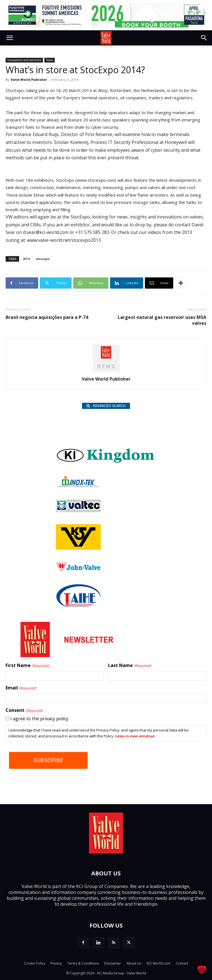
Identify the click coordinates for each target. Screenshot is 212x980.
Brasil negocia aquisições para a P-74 (47, 317)
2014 (26, 259)
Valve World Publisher (29, 80)
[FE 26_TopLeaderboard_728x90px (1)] (106, 15)
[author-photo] (106, 371)
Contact (182, 963)
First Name (27, 666)
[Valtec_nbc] (78, 510)
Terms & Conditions (83, 963)
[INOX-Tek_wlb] (78, 486)
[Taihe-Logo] (78, 605)
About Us (134, 963)
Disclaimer (113, 963)
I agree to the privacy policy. (40, 719)
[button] (10, 38)
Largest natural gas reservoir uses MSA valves (162, 320)
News (50, 60)
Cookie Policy (35, 963)
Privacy (56, 963)
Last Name (130, 666)
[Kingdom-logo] (106, 462)
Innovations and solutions (24, 60)
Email (21, 688)
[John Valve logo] (78, 570)
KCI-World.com (159, 963)
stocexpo (43, 259)
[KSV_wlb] (78, 548)
